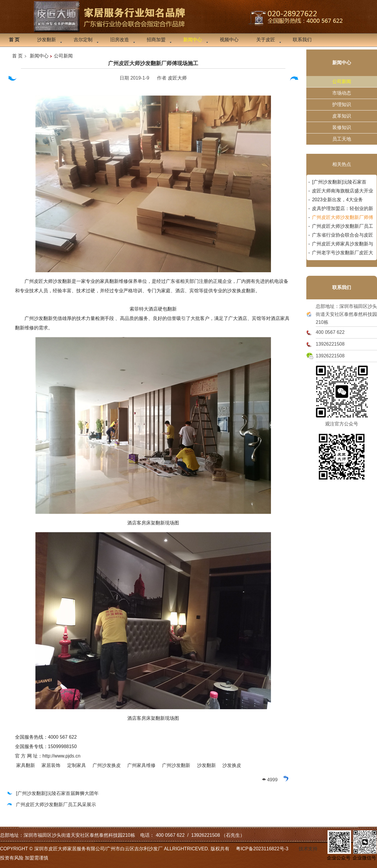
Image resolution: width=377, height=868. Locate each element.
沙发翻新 (47, 40)
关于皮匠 (266, 40)
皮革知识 (342, 116)
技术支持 (308, 849)
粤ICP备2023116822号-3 (262, 849)
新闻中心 (39, 56)
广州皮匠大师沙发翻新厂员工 (343, 226)
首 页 (17, 56)
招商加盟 (156, 40)
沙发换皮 (232, 765)
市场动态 (342, 93)
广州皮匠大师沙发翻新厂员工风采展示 (51, 805)
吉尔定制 (83, 40)
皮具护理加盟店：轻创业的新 (343, 208)
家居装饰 (51, 765)
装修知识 (342, 127)
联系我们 (302, 40)
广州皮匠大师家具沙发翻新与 (343, 244)
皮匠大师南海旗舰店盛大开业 (343, 191)
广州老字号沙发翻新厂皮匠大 (343, 253)
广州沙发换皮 (107, 765)
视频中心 (229, 40)
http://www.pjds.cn (61, 756)
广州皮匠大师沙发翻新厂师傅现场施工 (153, 63)
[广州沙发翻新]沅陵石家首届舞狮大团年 (52, 793)
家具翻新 (26, 765)
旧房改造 (120, 40)
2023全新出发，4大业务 (337, 200)
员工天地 (342, 139)
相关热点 (342, 164)
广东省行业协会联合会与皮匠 (343, 235)
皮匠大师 (177, 78)
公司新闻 (63, 56)
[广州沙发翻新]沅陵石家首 (339, 182)
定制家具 (77, 765)
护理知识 (342, 104)
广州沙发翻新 (176, 765)
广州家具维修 (141, 765)
